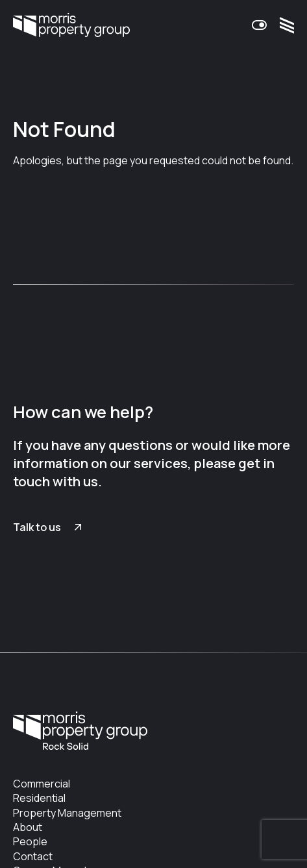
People (30, 841)
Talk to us (37, 527)
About (28, 827)
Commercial (42, 784)
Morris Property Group (71, 25)
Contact (33, 856)
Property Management (67, 813)
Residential (39, 798)
